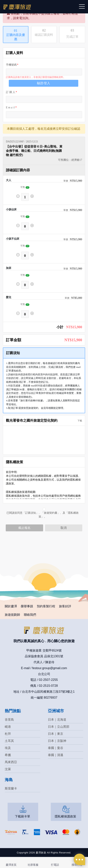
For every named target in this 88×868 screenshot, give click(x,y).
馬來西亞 (11, 762)
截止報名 (24, 528)
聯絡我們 (30, 615)
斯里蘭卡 (11, 788)
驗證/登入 (44, 83)
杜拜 (8, 734)
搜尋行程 (77, 865)
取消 (64, 528)
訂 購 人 (11, 92)
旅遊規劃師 (12, 615)
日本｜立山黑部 (59, 727)
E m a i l (10, 107)
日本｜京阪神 (57, 741)
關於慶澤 (11, 606)
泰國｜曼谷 (56, 748)
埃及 (8, 748)
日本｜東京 (56, 734)
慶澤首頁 (11, 865)
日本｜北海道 (57, 720)
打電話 (55, 865)
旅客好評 (65, 606)
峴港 (8, 727)
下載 (79, 421)
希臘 (8, 755)
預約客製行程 (46, 606)
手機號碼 (11, 65)
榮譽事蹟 (27, 606)
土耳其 (9, 741)
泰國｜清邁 (56, 755)
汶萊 (8, 769)
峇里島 (9, 720)
